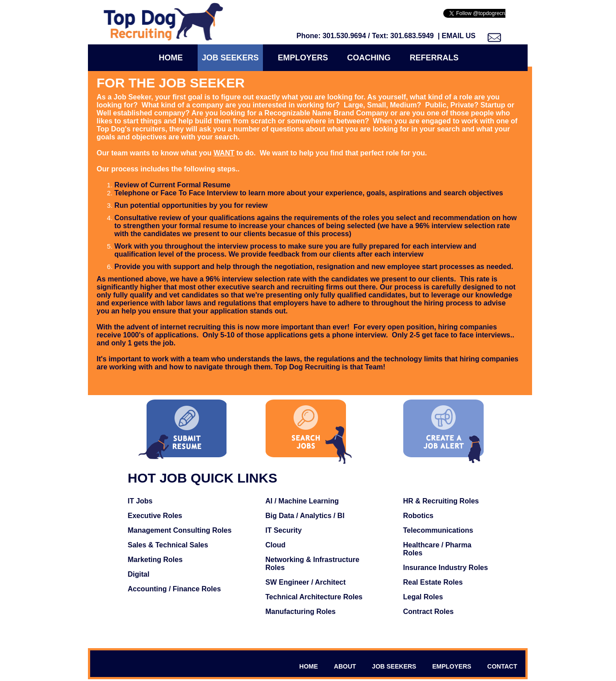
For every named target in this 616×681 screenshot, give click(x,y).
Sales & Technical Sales (168, 545)
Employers (303, 58)
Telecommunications (438, 530)
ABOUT (345, 666)
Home (171, 58)
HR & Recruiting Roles (441, 501)
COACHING (369, 58)
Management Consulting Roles (180, 530)
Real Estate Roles (433, 582)
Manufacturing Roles (301, 612)
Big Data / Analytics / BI (305, 516)
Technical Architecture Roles (314, 597)
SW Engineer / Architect (306, 582)
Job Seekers (230, 58)
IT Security (284, 530)
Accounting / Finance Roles (175, 589)
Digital (139, 574)
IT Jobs (140, 501)
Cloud (276, 545)
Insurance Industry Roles (446, 568)
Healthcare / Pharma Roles (437, 549)
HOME (309, 666)
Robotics (418, 516)
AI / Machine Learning (302, 501)
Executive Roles (155, 516)
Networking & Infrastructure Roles (313, 564)
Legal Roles (423, 597)
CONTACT (502, 666)
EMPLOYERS (452, 666)
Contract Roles (429, 612)
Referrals (434, 58)
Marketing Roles (155, 560)
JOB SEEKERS (394, 666)
